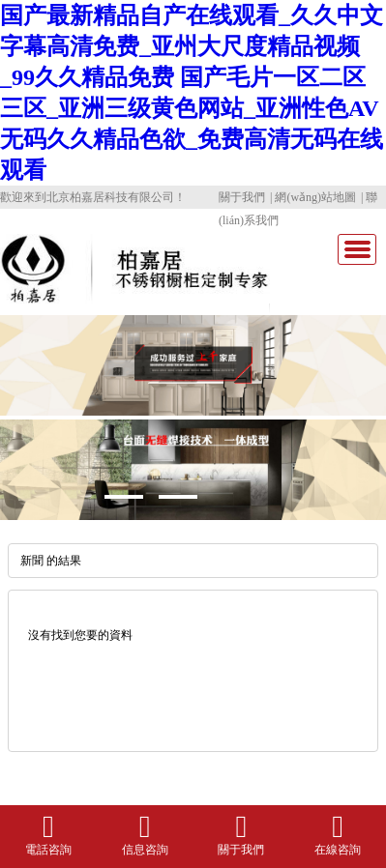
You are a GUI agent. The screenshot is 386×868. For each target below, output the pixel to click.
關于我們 (242, 197)
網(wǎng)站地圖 (315, 197)
